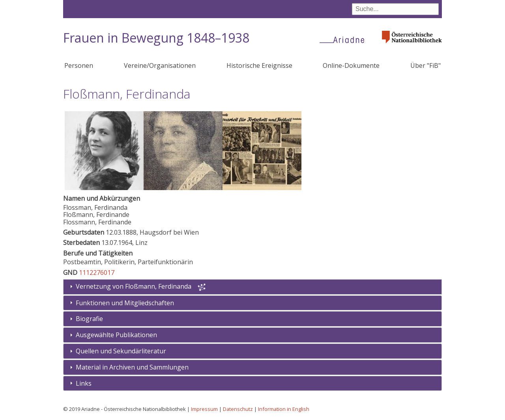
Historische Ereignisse (259, 65)
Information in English (284, 409)
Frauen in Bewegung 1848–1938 (156, 38)
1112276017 (97, 273)
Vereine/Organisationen (160, 65)
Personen (79, 65)
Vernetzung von (134, 286)
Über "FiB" (426, 65)
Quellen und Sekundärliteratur (121, 351)
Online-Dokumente (351, 65)
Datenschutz (238, 409)
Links (84, 383)
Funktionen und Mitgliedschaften (125, 303)
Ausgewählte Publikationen (116, 335)
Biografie (89, 319)
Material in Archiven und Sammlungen (132, 367)
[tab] (252, 303)
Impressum (204, 409)
